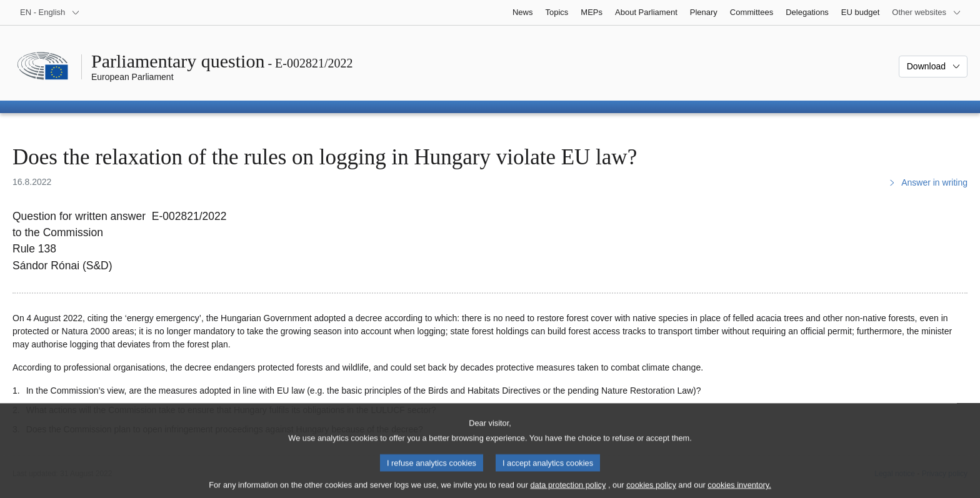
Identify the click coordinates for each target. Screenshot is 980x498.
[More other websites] (927, 12)
